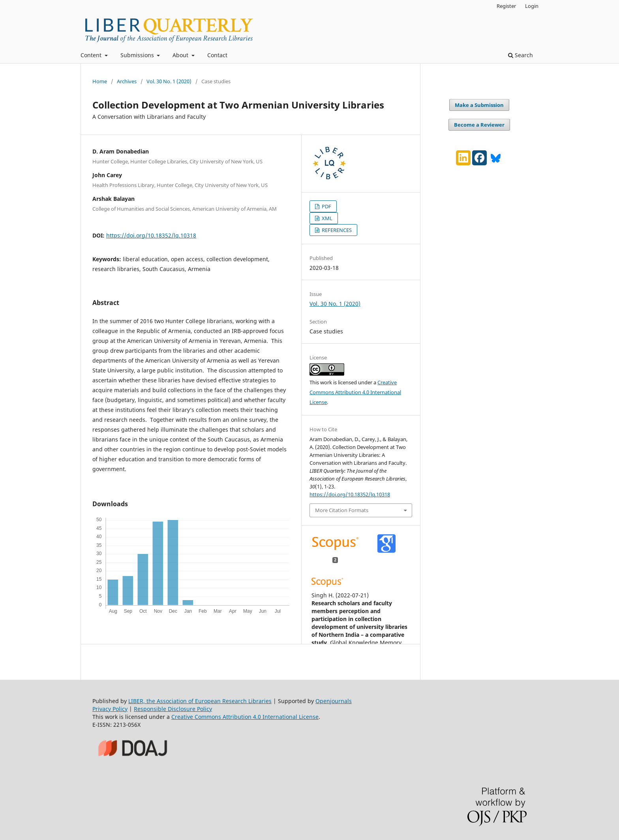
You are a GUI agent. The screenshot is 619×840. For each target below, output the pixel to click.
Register (506, 6)
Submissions (138, 55)
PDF (326, 206)
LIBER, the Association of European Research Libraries (200, 701)
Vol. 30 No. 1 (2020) (169, 81)
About (181, 55)
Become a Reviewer (479, 125)
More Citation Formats (342, 510)
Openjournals (334, 701)
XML (326, 218)
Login (532, 6)
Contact (217, 55)
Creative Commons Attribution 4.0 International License (355, 392)
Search (521, 55)
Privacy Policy (110, 709)
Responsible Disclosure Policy (173, 709)
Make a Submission (479, 105)
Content (92, 55)
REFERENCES (336, 230)
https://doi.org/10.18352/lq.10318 (151, 235)
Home (100, 81)
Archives (127, 81)
